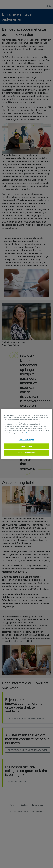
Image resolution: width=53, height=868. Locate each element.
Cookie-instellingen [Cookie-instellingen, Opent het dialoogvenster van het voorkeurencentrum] (27, 440)
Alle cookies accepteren (27, 453)
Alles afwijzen (27, 446)
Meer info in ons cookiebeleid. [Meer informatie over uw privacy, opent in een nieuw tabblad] (36, 433)
